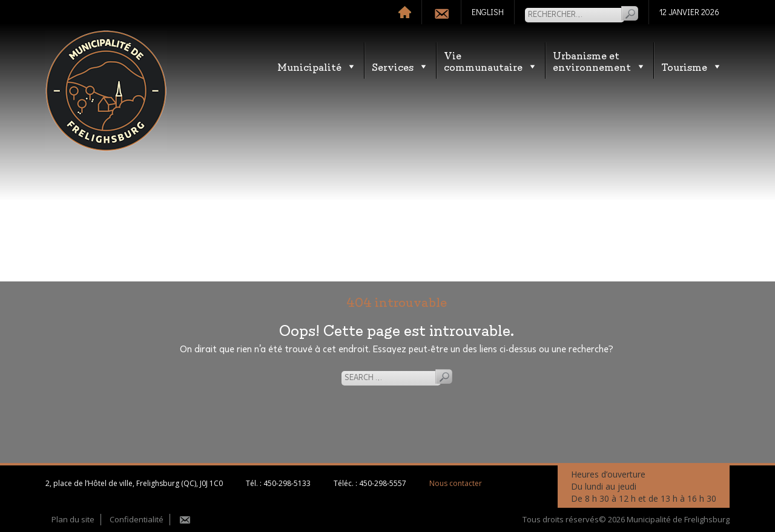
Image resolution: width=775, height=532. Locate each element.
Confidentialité (137, 519)
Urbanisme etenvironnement (599, 61)
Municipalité (317, 66)
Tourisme (692, 66)
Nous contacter (456, 483)
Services (400, 66)
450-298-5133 (287, 483)
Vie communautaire (491, 61)
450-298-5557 (383, 483)
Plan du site (73, 519)
